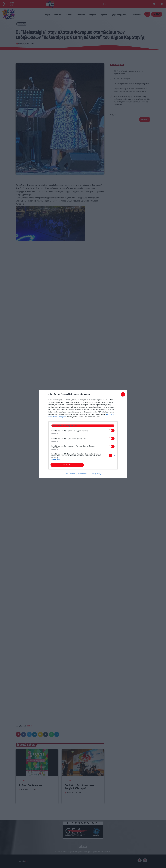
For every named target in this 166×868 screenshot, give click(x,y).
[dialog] (83, 434)
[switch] (112, 431)
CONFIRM (67, 465)
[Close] (123, 394)
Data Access (83, 474)
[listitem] (83, 426)
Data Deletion (70, 474)
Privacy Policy (96, 474)
